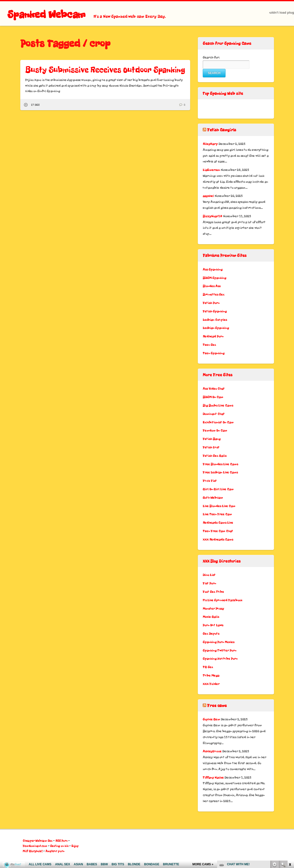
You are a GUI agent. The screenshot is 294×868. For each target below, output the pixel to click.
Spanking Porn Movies (219, 642)
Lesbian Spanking (216, 328)
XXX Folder (211, 684)
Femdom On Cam (215, 430)
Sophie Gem (211, 719)
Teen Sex (209, 345)
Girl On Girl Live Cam (218, 489)
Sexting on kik (59, 846)
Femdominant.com (35, 846)
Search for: (211, 57)
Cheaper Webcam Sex (38, 841)
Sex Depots (211, 634)
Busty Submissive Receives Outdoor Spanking (105, 70)
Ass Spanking (213, 269)
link (290, 791)
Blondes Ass (212, 286)
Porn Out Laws (213, 625)
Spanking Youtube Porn (220, 659)
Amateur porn (55, 851)
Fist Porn (209, 583)
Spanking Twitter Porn (220, 650)
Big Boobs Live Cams (218, 405)
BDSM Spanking (215, 278)
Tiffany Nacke (213, 777)
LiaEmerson (211, 170)
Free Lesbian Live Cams (220, 472)
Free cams (217, 706)
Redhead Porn (213, 336)
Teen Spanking (214, 353)
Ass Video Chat (214, 389)
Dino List (209, 575)
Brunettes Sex (214, 294)
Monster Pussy (213, 609)
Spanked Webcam (46, 14)
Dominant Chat (214, 414)
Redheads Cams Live (218, 523)
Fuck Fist (210, 481)
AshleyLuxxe (212, 751)
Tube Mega (211, 675)
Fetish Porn (211, 303)
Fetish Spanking (215, 311)
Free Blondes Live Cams (220, 464)
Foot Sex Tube (213, 592)
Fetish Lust (211, 447)
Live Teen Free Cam (217, 514)
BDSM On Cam (213, 397)
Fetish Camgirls (222, 130)
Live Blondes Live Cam (219, 506)
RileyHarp (210, 144)
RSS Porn (61, 841)
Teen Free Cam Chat (218, 531)
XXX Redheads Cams (218, 539)
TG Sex (208, 667)
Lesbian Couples (215, 320)
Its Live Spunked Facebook (223, 600)
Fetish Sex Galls (215, 456)
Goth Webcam (213, 498)
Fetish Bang (212, 439)
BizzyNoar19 (213, 216)
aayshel (208, 196)
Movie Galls (211, 617)
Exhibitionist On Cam (218, 422)
